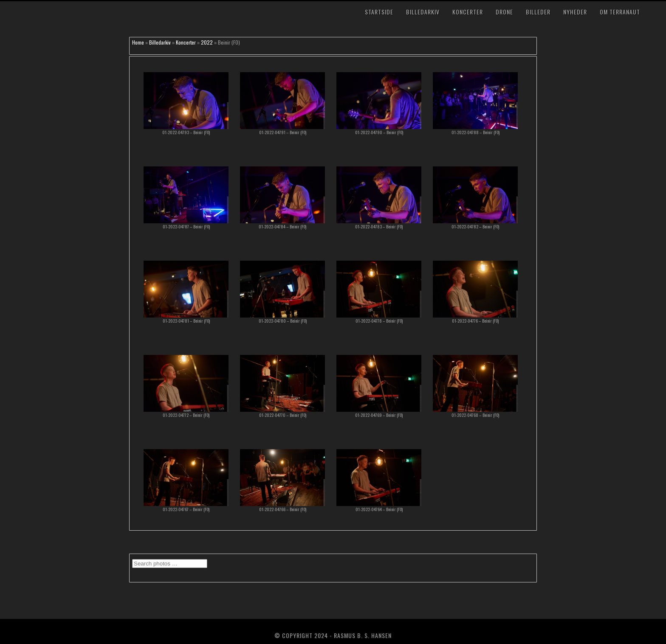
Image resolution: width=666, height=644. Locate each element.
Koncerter (468, 12)
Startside (379, 12)
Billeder (538, 12)
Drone (504, 12)
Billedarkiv (423, 12)
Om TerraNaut (620, 12)
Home (138, 42)
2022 (207, 42)
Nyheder (575, 12)
